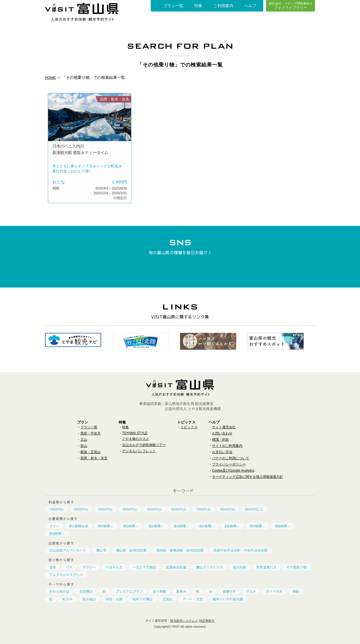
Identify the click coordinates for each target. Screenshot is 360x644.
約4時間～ (182, 526)
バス (69, 567)
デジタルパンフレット (139, 451)
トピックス (189, 427)
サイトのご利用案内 (227, 446)
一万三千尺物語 (144, 567)
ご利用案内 (223, 6)
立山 (84, 440)
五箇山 (168, 599)
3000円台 (105, 509)
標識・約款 (220, 440)
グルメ (251, 591)
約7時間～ (257, 526)
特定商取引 (207, 621)
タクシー (89, 567)
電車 (53, 567)
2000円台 (81, 509)
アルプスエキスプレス (66, 575)
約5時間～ (207, 526)
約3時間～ (156, 526)
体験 (296, 591)
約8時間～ (283, 526)
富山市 (101, 550)
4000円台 (130, 509)
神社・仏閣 (114, 599)
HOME (51, 77)
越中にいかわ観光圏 (228, 599)
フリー (54, 526)
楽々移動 (159, 591)
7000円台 (203, 509)
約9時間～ (57, 534)
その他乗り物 (296, 567)
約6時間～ (232, 526)
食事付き (229, 591)
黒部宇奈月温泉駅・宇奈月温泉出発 (240, 550)
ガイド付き (274, 591)
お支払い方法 (222, 452)
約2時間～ (131, 526)
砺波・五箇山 (91, 452)
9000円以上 (254, 509)
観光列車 (240, 567)
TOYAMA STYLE (135, 433)
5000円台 (154, 509)
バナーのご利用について (231, 458)
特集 (198, 6)
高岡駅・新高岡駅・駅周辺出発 (180, 550)
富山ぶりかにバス (210, 567)
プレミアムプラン (129, 591)
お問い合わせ (222, 433)
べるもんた (114, 567)
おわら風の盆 (59, 591)
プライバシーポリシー (229, 464)
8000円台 (228, 509)
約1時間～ (106, 526)
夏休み (181, 591)
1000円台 (57, 509)
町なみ (67, 599)
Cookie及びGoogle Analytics (233, 471)
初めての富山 (143, 599)
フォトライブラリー (291, 5)
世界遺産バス (266, 567)
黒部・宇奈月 (91, 433)
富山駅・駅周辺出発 (131, 550)
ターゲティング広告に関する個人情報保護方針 (247, 477)
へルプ (250, 6)
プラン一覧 (173, 6)
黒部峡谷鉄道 (176, 567)
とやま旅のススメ (136, 439)
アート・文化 (193, 599)
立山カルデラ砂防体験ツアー (144, 445)
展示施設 (89, 599)
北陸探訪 (86, 591)
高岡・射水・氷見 (94, 458)
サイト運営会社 (224, 427)
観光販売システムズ (184, 621)
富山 (84, 446)
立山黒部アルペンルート (68, 550)
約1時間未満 (79, 526)
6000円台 (179, 509)
